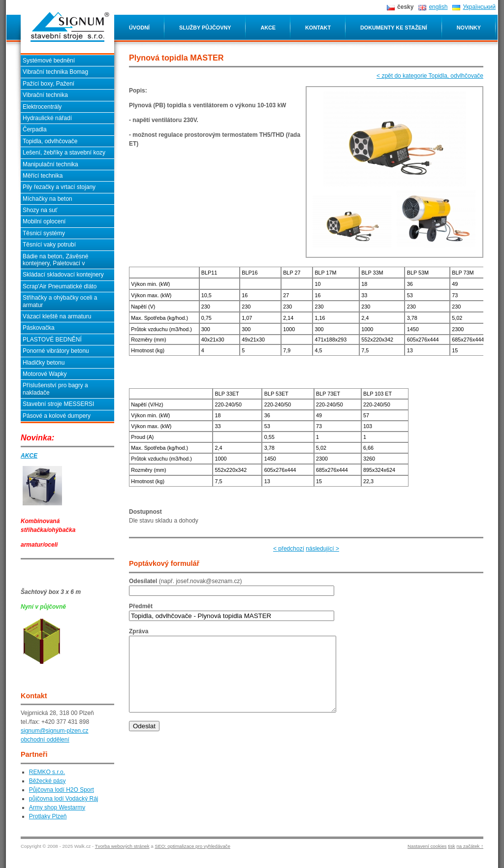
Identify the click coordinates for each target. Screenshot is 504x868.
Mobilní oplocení (44, 221)
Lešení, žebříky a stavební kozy (64, 153)
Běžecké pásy (47, 781)
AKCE (29, 456)
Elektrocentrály (42, 107)
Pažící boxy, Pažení (48, 84)
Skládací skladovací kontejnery (63, 275)
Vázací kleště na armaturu (57, 316)
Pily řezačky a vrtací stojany (59, 187)
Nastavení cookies (427, 846)
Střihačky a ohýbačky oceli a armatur (60, 301)
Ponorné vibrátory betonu (56, 351)
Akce (268, 28)
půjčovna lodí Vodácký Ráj (64, 799)
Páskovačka (39, 328)
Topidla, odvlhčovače (50, 141)
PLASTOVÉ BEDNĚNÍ (52, 340)
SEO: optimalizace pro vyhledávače (192, 846)
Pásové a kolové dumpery (57, 416)
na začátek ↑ (470, 846)
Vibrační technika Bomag (55, 72)
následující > (322, 549)
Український (479, 7)
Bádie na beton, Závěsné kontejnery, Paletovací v (55, 260)
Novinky (469, 28)
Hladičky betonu (44, 363)
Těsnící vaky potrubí (49, 245)
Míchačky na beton (47, 199)
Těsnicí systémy (44, 233)
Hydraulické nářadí (47, 118)
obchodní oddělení (45, 740)
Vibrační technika (45, 95)
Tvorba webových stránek (122, 846)
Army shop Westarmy (57, 807)
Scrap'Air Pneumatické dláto (60, 286)
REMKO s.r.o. (47, 772)
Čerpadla (35, 129)
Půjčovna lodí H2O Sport (62, 790)
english (438, 7)
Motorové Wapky (45, 374)
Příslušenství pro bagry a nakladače (55, 389)
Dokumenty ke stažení (394, 28)
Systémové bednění (49, 61)
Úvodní (139, 28)
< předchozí (289, 549)
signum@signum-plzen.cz (55, 731)
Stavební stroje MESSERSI (58, 404)
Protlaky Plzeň (48, 816)
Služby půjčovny (205, 28)
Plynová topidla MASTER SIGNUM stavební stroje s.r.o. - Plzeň (70, 27)
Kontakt (318, 28)
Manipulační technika (50, 164)
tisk (452, 846)
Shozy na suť (40, 210)
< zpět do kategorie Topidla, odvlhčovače (430, 76)
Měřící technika (43, 176)
